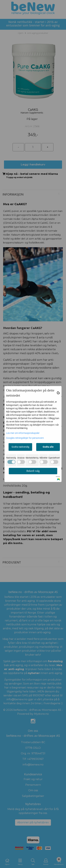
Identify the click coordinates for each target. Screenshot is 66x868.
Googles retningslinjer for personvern (25, 438)
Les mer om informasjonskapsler (23, 433)
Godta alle (48, 447)
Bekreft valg (33, 471)
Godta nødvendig (20, 447)
